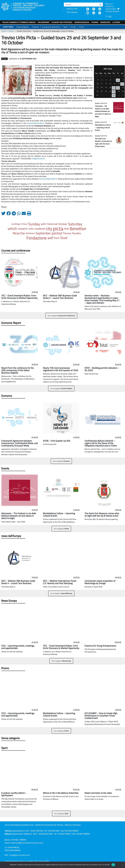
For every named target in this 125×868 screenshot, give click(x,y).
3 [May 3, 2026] (98, 80)
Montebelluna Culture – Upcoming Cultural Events (103, 127)
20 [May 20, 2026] (110, 87)
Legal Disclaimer (12, 861)
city (49, 229)
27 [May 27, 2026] (110, 91)
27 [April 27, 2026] (102, 76)
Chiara (24, 224)
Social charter (112, 9)
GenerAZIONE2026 (82, 22)
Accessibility (45, 861)
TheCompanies (43, 22)
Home (4, 31)
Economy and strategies (62, 22)
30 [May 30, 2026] (123, 91)
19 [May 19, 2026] (106, 87)
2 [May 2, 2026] (123, 76)
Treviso (67, 233)
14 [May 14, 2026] (114, 84)
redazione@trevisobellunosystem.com (27, 843)
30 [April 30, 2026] (114, 76)
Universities (105, 22)
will (50, 238)
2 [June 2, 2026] (106, 95)
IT (106, 16)
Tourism (95, 22)
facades (77, 233)
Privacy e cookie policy (29, 861)
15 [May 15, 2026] (119, 84)
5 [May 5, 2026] (106, 80)
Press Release (72, 12)
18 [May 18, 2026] (102, 87)
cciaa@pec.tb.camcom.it (20, 855)
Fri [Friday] (118, 73)
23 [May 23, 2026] (123, 87)
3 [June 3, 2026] (111, 95)
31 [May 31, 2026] (97, 95)
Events (73, 27)
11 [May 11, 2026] (102, 84)
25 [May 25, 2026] (102, 91)
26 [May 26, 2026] (106, 91)
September (43, 233)
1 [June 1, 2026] (102, 95)
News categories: (23, 27)
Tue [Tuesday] (105, 73)
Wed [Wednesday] (109, 73)
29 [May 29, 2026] (119, 91)
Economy (35, 27)
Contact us (110, 6)
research (23, 229)
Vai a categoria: (61, 316)
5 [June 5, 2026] (119, 95)
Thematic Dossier (112, 11)
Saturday (75, 224)
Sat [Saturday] (122, 73)
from (57, 238)
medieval (40, 229)
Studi (64, 238)
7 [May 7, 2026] (115, 80)
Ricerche (19, 233)
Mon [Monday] (101, 73)
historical (52, 224)
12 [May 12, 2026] (106, 84)
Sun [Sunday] (97, 73)
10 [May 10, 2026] (97, 84)
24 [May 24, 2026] (97, 91)
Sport (65, 27)
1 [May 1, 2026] (119, 76)
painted (57, 233)
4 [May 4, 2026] (102, 80)
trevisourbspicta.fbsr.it (36, 123)
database (30, 233)
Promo (82, 27)
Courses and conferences (51, 27)
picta (58, 229)
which (12, 229)
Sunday (34, 224)
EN (110, 16)
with (43, 224)
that (67, 229)
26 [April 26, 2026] (97, 76)
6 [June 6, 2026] (123, 95)
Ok (113, 865)
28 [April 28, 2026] (106, 76)
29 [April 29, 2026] (110, 76)
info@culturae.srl (38, 159)
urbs (31, 229)
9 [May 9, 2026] (123, 80)
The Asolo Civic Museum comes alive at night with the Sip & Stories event (103, 142)
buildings (16, 224)
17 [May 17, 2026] (97, 87)
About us (109, 4)
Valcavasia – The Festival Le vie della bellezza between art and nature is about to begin (103, 111)
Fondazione (37, 238)
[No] (122, 865)
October (63, 224)
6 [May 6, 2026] (111, 80)
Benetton (78, 229)
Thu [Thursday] (114, 73)
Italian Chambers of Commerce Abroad (19, 22)
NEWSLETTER (72, 9)
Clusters (116, 22)
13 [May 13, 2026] (110, 84)
